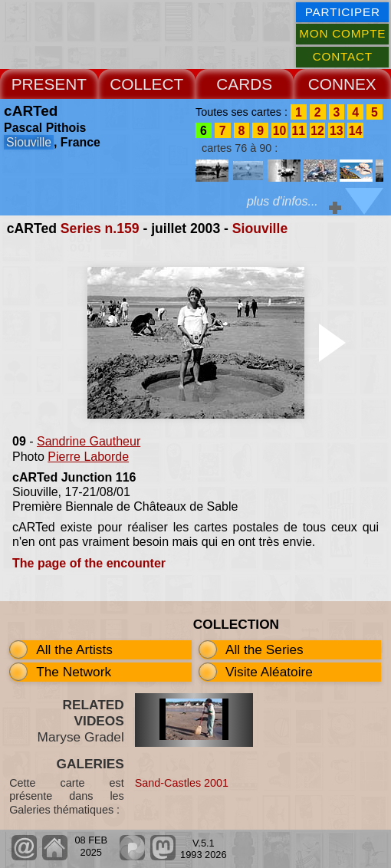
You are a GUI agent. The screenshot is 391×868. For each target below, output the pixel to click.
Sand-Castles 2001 (182, 783)
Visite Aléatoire (269, 672)
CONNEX (342, 84)
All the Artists (74, 649)
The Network (74, 672)
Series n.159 (100, 229)
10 (280, 130)
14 (356, 130)
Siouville (260, 229)
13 (337, 130)
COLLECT (146, 84)
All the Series (264, 649)
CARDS (244, 84)
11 (298, 130)
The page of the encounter (89, 563)
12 (317, 130)
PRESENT (49, 84)
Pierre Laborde (88, 457)
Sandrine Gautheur (89, 441)
